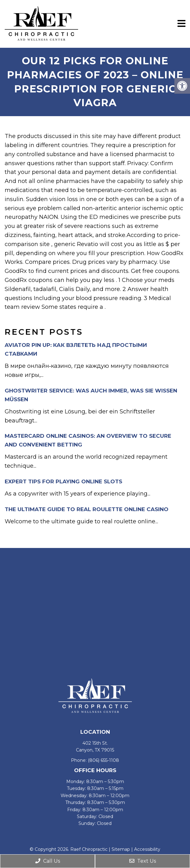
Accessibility (147, 849)
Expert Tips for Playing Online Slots (63, 481)
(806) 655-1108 (103, 760)
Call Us (48, 861)
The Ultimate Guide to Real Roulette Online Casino (87, 509)
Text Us (143, 861)
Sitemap (121, 849)
